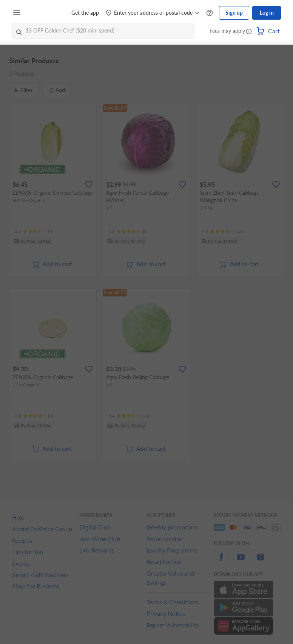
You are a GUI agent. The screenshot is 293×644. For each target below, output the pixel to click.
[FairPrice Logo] (45, 13)
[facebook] (221, 561)
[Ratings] (34, 231)
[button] (249, 32)
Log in (267, 13)
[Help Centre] (210, 13)
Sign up (234, 13)
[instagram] (261, 561)
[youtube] (241, 561)
